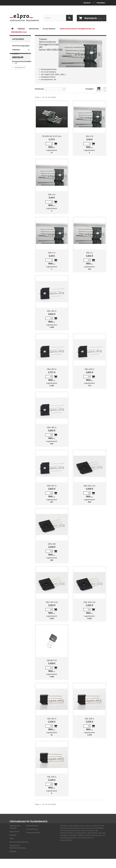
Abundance (19, 85)
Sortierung (39, 89)
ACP (16, 95)
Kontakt (13, 835)
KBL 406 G (52, 777)
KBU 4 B (89, 136)
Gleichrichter (34, 29)
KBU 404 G (89, 369)
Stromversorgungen (21, 46)
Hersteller (18, 71)
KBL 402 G (52, 719)
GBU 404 (52, 544)
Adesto (17, 99)
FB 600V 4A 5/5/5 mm (52, 136)
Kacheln (99, 89)
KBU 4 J (89, 253)
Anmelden (101, 3)
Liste (105, 89)
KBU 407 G (52, 486)
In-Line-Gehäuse (49, 29)
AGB (12, 839)
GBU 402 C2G (89, 486)
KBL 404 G (89, 719)
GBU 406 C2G (89, 602)
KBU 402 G (52, 311)
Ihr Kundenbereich (37, 821)
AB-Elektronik (20, 81)
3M (16, 77)
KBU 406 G (52, 427)
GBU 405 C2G (52, 602)
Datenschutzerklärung (19, 842)
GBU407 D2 (52, 660)
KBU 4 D (52, 194)
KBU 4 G (52, 253)
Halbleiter (21, 29)
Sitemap (13, 851)
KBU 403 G (52, 369)
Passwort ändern (33, 833)
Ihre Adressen (32, 829)
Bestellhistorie (32, 826)
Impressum (14, 832)
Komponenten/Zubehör (22, 61)
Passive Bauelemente (18, 56)
